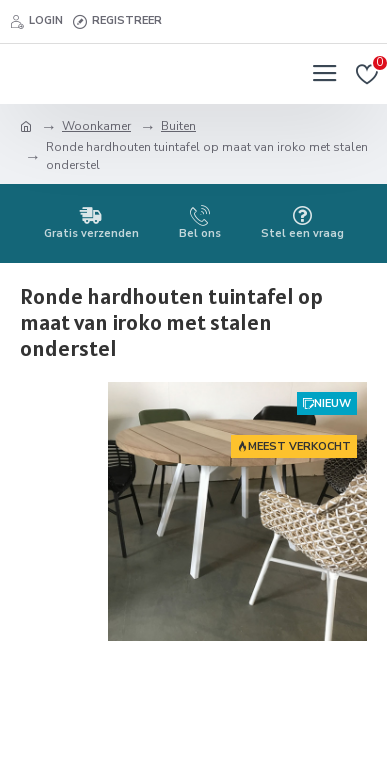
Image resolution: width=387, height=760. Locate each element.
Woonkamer (96, 126)
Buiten (178, 126)
